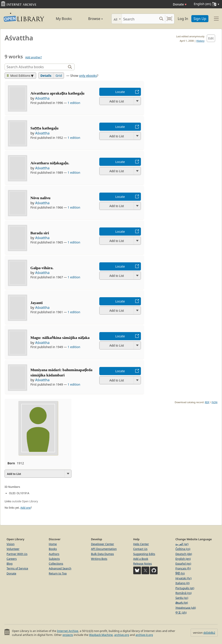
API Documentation (104, 549)
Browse (91, 19)
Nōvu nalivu (40, 198)
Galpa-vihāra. (42, 268)
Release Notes (143, 563)
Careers (12, 559)
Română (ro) (183, 593)
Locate (120, 92)
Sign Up (200, 19)
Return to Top (58, 573)
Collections (56, 563)
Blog (10, 563)
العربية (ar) (182, 544)
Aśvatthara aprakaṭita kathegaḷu (58, 93)
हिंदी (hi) (180, 573)
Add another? (34, 57)
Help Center (141, 544)
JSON (215, 402)
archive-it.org (144, 635)
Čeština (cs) (183, 549)
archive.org (122, 635)
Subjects (54, 559)
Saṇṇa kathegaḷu (44, 128)
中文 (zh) (181, 612)
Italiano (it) (182, 583)
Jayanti (37, 303)
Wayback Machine (101, 635)
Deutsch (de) (184, 554)
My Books (64, 19)
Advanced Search (60, 568)
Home (53, 544)
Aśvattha (42, 98)
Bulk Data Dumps (102, 554)
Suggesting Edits (144, 554)
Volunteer (13, 549)
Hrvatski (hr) (183, 578)
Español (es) (183, 563)
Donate (180, 4)
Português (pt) (185, 588)
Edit (211, 38)
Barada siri (40, 233)
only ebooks (88, 76)
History (200, 41)
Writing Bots (99, 559)
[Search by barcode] (169, 19)
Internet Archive (68, 631)
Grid (59, 76)
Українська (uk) (186, 608)
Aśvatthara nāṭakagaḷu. (50, 163)
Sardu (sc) (182, 598)
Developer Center (102, 544)
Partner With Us (17, 554)
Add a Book (141, 559)
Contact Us (140, 549)
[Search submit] (161, 19)
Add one (26, 508)
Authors (54, 554)
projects (68, 635)
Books (53, 549)
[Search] (140, 19)
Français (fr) (183, 568)
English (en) (183, 559)
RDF (207, 402)
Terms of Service (17, 568)
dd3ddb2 (209, 633)
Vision (11, 544)
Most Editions (19, 76)
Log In (183, 19)
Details (46, 76)
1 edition (74, 103)
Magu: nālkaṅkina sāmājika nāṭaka (60, 338)
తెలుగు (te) (182, 603)
